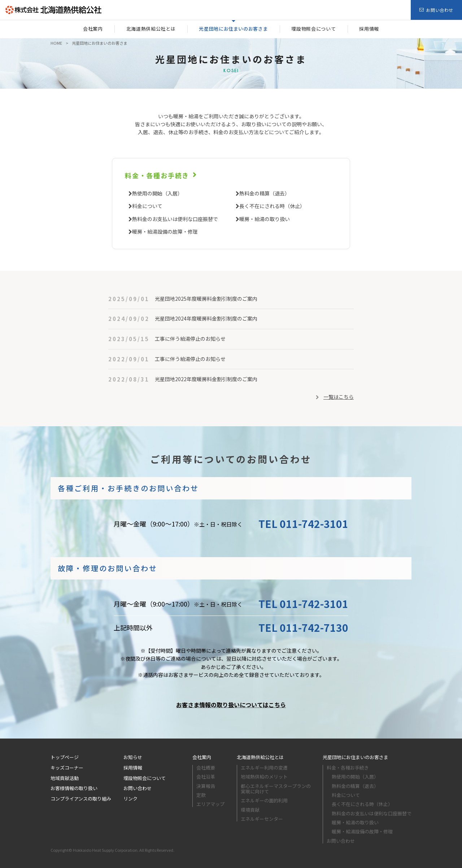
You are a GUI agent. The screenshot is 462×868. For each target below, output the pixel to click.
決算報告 (206, 786)
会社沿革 (206, 777)
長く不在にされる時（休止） (272, 206)
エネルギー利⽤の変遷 (264, 768)
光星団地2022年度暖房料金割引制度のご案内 (206, 379)
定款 (201, 795)
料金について (147, 206)
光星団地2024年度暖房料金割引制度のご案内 (206, 318)
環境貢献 (250, 810)
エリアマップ (210, 804)
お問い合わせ (138, 788)
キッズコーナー (67, 768)
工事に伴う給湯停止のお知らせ (190, 339)
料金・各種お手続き (157, 175)
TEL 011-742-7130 (303, 627)
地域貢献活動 (65, 778)
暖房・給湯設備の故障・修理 (165, 232)
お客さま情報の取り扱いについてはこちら (231, 705)
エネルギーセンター (262, 819)
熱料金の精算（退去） (265, 193)
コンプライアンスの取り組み (81, 799)
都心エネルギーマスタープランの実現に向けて (276, 789)
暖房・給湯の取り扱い (265, 219)
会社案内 (202, 757)
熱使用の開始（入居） (157, 193)
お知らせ (133, 757)
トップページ (65, 757)
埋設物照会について (145, 778)
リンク (130, 799)
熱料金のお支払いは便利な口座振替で (175, 219)
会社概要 (206, 768)
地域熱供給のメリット (264, 777)
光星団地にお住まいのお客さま (356, 757)
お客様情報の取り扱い (74, 788)
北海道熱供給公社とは (260, 757)
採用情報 (133, 768)
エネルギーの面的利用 (264, 800)
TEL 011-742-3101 (303, 524)
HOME (56, 43)
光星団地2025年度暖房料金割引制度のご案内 (206, 299)
